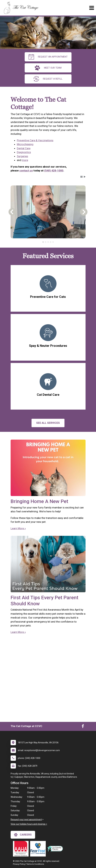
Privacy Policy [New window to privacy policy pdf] (19, 864)
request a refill (48, 79)
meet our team (48, 68)
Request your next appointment (26, 820)
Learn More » (18, 528)
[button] (81, 177)
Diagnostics (24, 152)
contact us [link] (26, 171)
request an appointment (48, 57)
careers (23, 835)
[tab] (43, 242)
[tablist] (48, 242)
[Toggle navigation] (92, 8)
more (25, 160)
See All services (48, 423)
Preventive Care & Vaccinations (35, 140)
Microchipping (25, 144)
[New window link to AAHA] (22, 849)
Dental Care (24, 148)
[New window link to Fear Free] (39, 849)
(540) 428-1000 (54, 171)
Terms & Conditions (35, 864)
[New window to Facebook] (83, 727)
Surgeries (22, 156)
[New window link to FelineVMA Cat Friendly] (56, 849)
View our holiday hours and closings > (29, 824)
